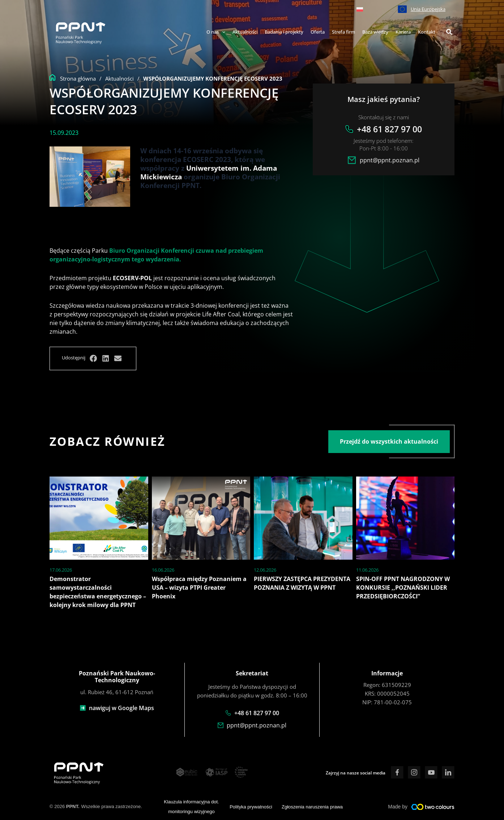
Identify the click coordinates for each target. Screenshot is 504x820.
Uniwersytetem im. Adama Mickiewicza (209, 172)
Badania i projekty (284, 32)
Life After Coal (221, 314)
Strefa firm (343, 32)
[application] (222, 32)
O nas (216, 32)
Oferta (318, 32)
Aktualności (245, 32)
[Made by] (433, 807)
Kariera (403, 32)
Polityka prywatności (251, 807)
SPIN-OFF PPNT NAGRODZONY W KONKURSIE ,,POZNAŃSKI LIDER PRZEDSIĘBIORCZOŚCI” (403, 588)
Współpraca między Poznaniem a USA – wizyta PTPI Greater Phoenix (199, 588)
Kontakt (427, 32)
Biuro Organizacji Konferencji (152, 251)
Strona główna (78, 78)
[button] (449, 33)
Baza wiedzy (375, 32)
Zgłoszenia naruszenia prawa (312, 807)
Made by (398, 807)
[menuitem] (360, 9)
